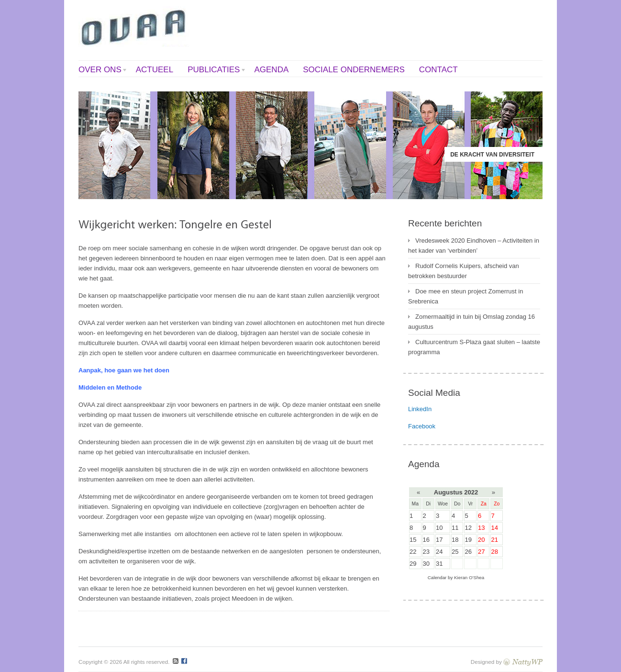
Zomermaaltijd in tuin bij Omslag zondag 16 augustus (471, 322)
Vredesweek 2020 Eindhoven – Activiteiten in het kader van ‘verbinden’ (474, 246)
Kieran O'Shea (469, 577)
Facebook (422, 426)
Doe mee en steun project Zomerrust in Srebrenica (466, 296)
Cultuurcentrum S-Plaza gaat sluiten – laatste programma (474, 347)
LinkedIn (420, 409)
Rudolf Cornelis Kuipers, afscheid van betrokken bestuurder (464, 271)
